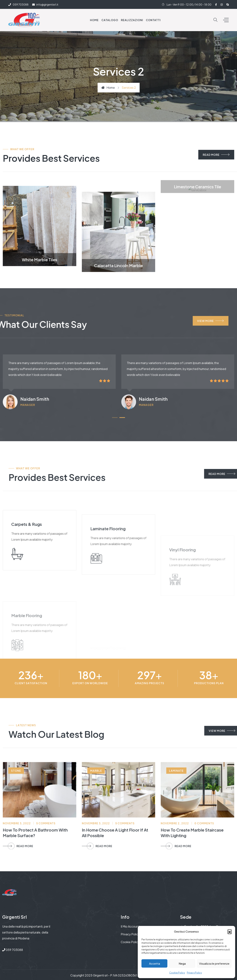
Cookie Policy (177, 973)
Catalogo (110, 20)
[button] (230, 931)
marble (96, 838)
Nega (182, 963)
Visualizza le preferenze (214, 963)
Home (94, 20)
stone (16, 838)
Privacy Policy (194, 973)
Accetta (155, 963)
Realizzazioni (132, 20)
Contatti (153, 20)
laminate (176, 838)
